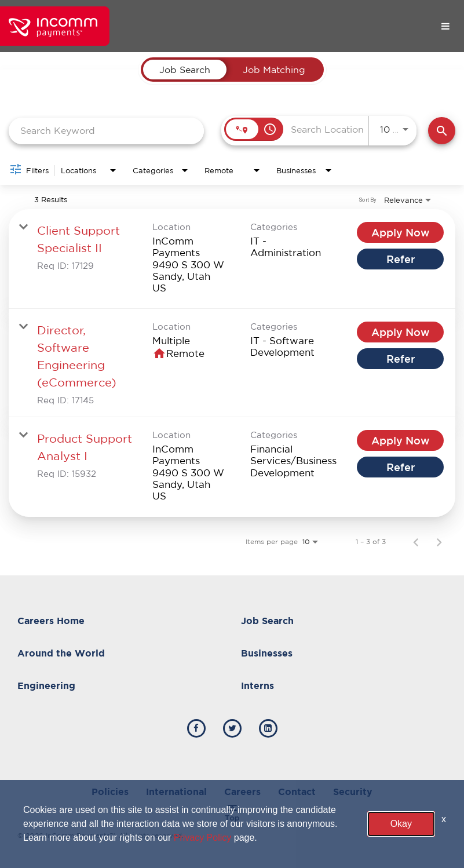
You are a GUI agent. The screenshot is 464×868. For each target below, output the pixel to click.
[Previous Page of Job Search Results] (416, 542)
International (176, 792)
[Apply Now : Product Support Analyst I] (400, 440)
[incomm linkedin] (268, 728)
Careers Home (51, 621)
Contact (297, 792)
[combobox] (106, 131)
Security (353, 792)
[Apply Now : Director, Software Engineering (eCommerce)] (400, 332)
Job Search (267, 621)
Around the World (61, 653)
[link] (232, 259)
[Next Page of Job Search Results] (439, 542)
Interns (257, 685)
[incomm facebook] (196, 728)
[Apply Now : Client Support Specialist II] (400, 232)
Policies (110, 792)
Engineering (46, 685)
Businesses (267, 653)
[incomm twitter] (232, 728)
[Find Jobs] (442, 131)
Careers (242, 792)
